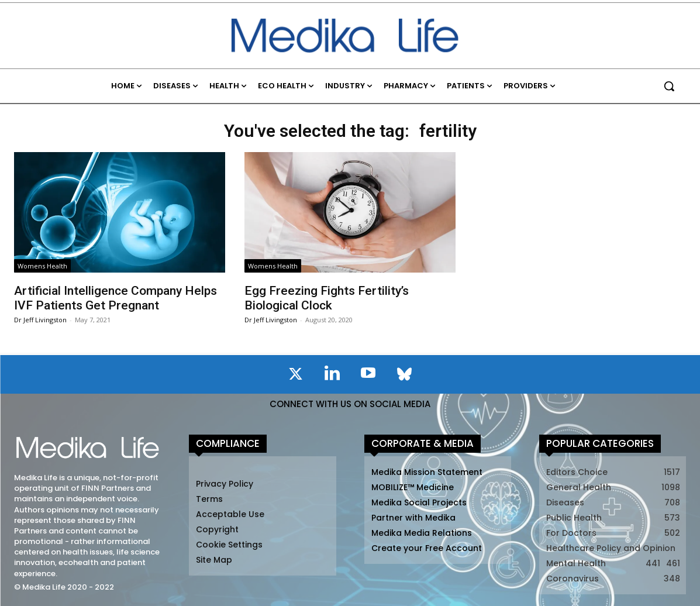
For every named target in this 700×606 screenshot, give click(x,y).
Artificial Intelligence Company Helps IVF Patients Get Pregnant (115, 298)
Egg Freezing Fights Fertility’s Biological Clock (327, 298)
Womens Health (42, 266)
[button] (669, 86)
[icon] (296, 376)
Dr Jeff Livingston (40, 320)
